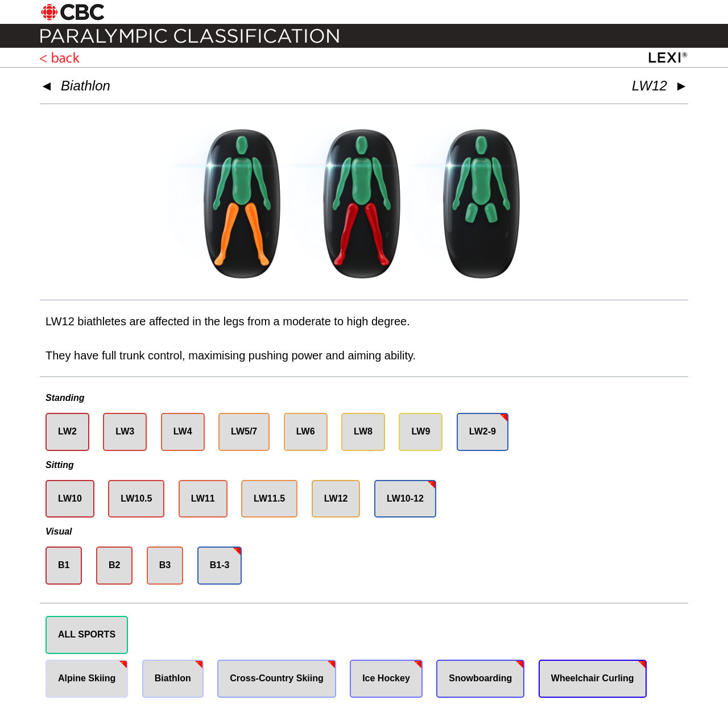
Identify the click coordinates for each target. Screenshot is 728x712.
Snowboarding (480, 678)
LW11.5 (269, 498)
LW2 (67, 431)
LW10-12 (405, 498)
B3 (165, 565)
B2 (114, 565)
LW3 (125, 431)
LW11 (203, 498)
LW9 (421, 431)
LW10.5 (136, 498)
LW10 (70, 498)
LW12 (336, 498)
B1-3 (220, 565)
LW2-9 (483, 431)
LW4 (183, 431)
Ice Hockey (386, 678)
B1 (64, 565)
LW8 (363, 431)
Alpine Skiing (87, 678)
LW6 (306, 431)
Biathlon (86, 86)
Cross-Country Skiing (276, 678)
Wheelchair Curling (593, 678)
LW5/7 (244, 431)
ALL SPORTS (87, 634)
